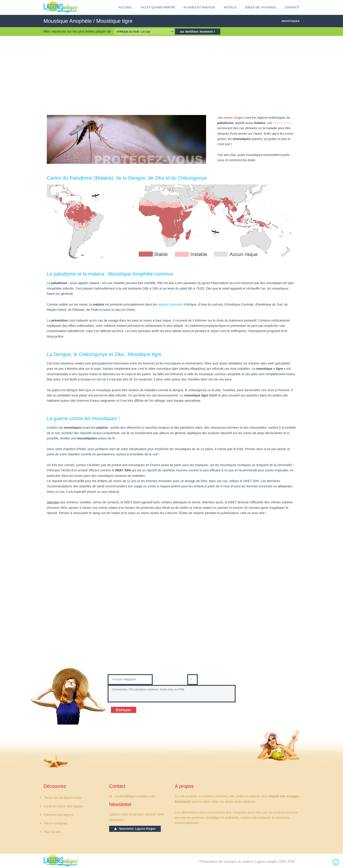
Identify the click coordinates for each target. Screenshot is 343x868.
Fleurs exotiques (55, 823)
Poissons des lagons (58, 815)
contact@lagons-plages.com (135, 796)
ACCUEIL (125, 7)
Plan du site (52, 832)
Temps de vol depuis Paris (62, 798)
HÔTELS (230, 7)
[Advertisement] (171, 75)
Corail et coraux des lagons (63, 806)
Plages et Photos (199, 7)
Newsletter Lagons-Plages (135, 829)
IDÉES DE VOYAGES (261, 7)
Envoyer (124, 710)
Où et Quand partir (158, 7)
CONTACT (292, 7)
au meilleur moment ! (198, 32)
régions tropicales (171, 304)
